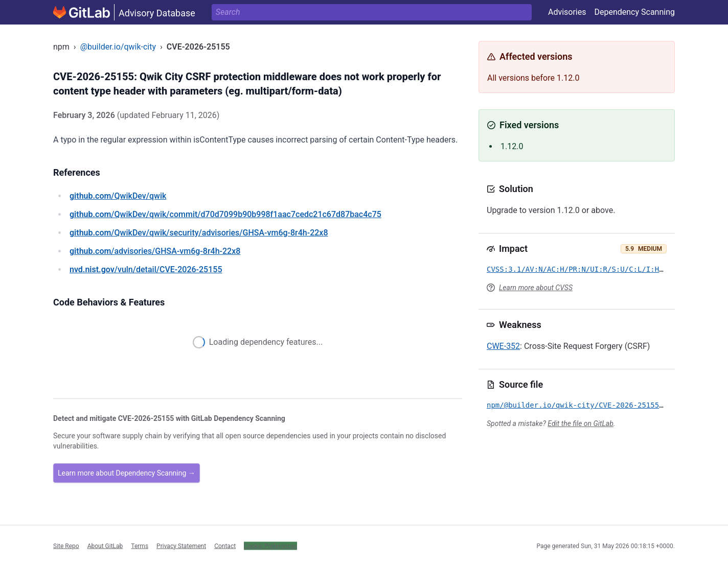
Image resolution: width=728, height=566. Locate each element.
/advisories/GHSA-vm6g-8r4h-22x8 (155, 251)
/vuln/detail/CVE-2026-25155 (146, 269)
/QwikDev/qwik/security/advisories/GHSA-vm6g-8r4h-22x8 (199, 233)
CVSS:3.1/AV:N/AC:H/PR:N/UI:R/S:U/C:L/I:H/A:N (582, 269)
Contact (225, 546)
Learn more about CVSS (536, 288)
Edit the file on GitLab (580, 423)
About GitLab (105, 546)
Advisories (567, 12)
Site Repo (66, 546)
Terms (140, 546)
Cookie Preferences (270, 546)
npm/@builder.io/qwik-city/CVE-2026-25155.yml (582, 405)
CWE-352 (503, 346)
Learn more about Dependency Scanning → (127, 473)
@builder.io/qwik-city (118, 47)
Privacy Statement (181, 546)
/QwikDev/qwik (118, 196)
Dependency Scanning (634, 12)
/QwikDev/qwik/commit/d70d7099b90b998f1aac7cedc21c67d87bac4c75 (225, 214)
